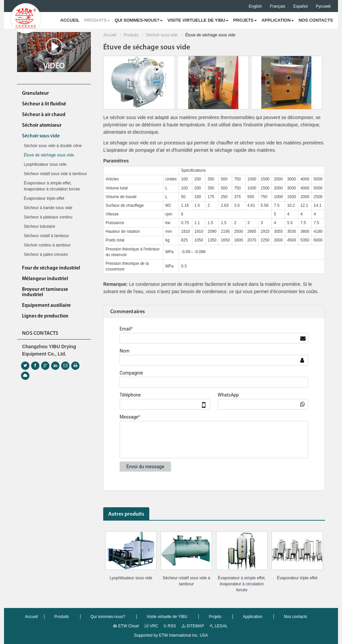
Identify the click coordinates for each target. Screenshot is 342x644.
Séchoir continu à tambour (47, 245)
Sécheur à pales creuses (46, 254)
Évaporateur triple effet (297, 578)
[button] (97, 20)
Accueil (110, 35)
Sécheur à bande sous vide (48, 208)
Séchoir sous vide (162, 35)
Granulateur (35, 94)
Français (278, 6)
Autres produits (126, 514)
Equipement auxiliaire (46, 306)
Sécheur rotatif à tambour (46, 236)
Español (300, 6)
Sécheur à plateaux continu (48, 217)
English (255, 6)
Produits (131, 35)
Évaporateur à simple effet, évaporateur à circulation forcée (242, 584)
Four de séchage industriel (51, 268)
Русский (323, 6)
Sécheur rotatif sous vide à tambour (186, 581)
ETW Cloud (126, 626)
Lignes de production (45, 316)
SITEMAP (193, 626)
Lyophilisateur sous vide (131, 578)
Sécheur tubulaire (39, 226)
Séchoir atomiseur (42, 126)
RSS (170, 626)
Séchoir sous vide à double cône (53, 146)
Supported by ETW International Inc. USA (171, 635)
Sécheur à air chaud (44, 115)
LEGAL (218, 626)
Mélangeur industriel (45, 279)
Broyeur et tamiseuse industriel (45, 292)
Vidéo (54, 54)
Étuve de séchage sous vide (49, 155)
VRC (151, 626)
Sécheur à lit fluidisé (44, 104)
